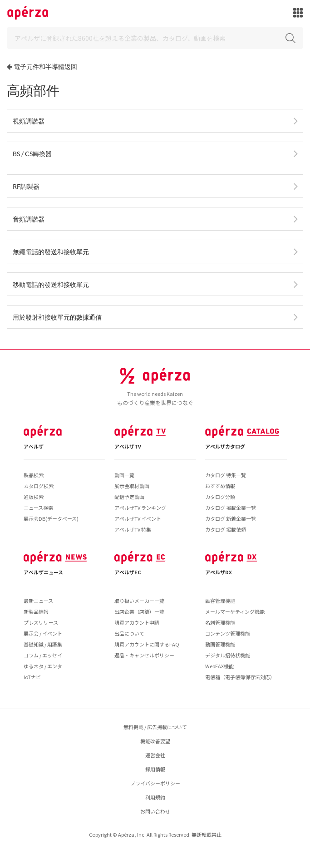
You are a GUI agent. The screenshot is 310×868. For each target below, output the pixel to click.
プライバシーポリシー (155, 783)
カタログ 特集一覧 (226, 475)
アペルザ (34, 446)
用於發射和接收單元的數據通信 (57, 317)
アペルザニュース (43, 572)
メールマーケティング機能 (235, 612)
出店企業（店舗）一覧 (139, 612)
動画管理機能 (220, 644)
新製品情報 (36, 612)
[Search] (155, 38)
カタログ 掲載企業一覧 (231, 508)
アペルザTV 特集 (133, 529)
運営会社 (155, 755)
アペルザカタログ (225, 446)
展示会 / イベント (43, 633)
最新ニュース (38, 601)
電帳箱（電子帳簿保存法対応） (240, 677)
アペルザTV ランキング (140, 508)
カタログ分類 (220, 497)
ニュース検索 (38, 508)
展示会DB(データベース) (51, 518)
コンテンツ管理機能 (228, 633)
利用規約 (155, 797)
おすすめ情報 (220, 486)
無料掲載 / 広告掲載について (155, 727)
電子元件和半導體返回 (45, 67)
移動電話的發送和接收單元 (51, 284)
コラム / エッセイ (43, 655)
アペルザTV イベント (138, 518)
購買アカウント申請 (137, 622)
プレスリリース (41, 622)
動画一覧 (124, 475)
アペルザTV (128, 446)
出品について (129, 633)
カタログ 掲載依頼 (226, 529)
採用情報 (155, 769)
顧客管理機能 (220, 601)
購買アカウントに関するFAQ (147, 644)
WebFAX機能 (219, 666)
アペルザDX (219, 572)
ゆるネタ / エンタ (43, 666)
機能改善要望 (155, 741)
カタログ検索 (39, 486)
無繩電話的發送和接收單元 (51, 252)
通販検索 (34, 497)
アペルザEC (128, 572)
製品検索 (34, 475)
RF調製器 (26, 186)
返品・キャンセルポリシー (144, 655)
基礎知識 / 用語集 (43, 644)
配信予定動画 (129, 497)
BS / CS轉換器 (32, 154)
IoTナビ (32, 677)
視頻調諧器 (29, 121)
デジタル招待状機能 (228, 655)
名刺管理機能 (220, 622)
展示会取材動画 (132, 486)
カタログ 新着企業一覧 (231, 518)
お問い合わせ (155, 811)
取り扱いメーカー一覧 (139, 601)
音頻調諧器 (29, 219)
